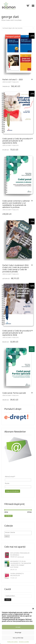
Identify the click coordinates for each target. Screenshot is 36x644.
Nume (7, 483)
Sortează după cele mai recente (18, 28)
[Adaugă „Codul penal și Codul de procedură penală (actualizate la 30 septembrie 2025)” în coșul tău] (32, 139)
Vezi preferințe (18, 638)
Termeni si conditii (24, 642)
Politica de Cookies (13, 642)
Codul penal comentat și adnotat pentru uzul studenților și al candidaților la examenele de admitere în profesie (16, 204)
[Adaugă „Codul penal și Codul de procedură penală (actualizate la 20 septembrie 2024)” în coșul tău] (32, 331)
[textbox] (18, 532)
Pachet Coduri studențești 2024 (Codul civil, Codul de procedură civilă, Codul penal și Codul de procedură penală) (16, 268)
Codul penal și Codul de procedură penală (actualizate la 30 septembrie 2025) (17, 141)
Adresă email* (10, 477)
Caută (8, 600)
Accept (18, 627)
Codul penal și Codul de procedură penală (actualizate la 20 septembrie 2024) (17, 333)
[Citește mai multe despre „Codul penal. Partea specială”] (32, 393)
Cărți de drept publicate (11, 82)
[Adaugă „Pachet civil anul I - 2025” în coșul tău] (32, 79)
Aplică (7, 536)
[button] (33, 609)
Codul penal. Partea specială (14, 393)
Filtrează (8, 516)
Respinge (18, 632)
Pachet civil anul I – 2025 (13, 79)
